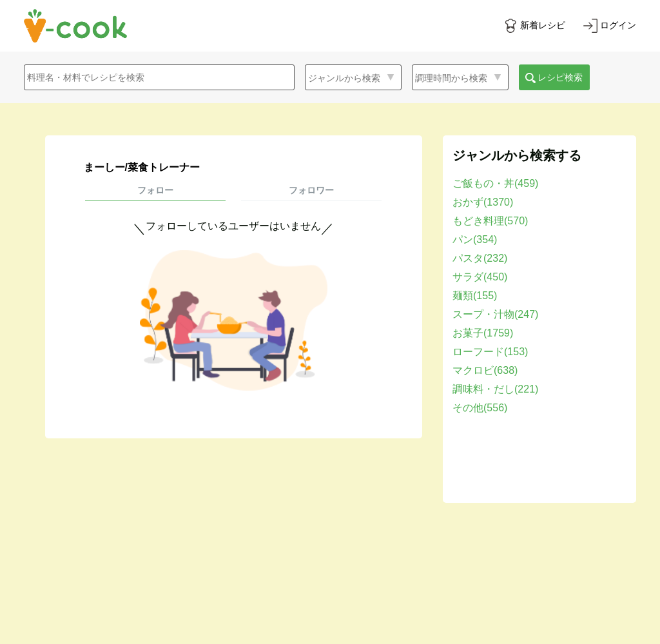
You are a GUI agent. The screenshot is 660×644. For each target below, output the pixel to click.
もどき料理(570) (490, 221)
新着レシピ (543, 25)
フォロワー (311, 190)
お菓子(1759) (483, 333)
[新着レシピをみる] (534, 26)
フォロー (155, 190)
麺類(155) (475, 296)
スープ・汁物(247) (495, 314)
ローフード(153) (490, 352)
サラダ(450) (480, 277)
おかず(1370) (483, 202)
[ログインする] (610, 26)
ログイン (618, 25)
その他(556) (480, 408)
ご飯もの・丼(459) (495, 183)
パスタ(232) (480, 258)
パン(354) (475, 239)
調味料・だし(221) (495, 389)
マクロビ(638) (485, 370)
